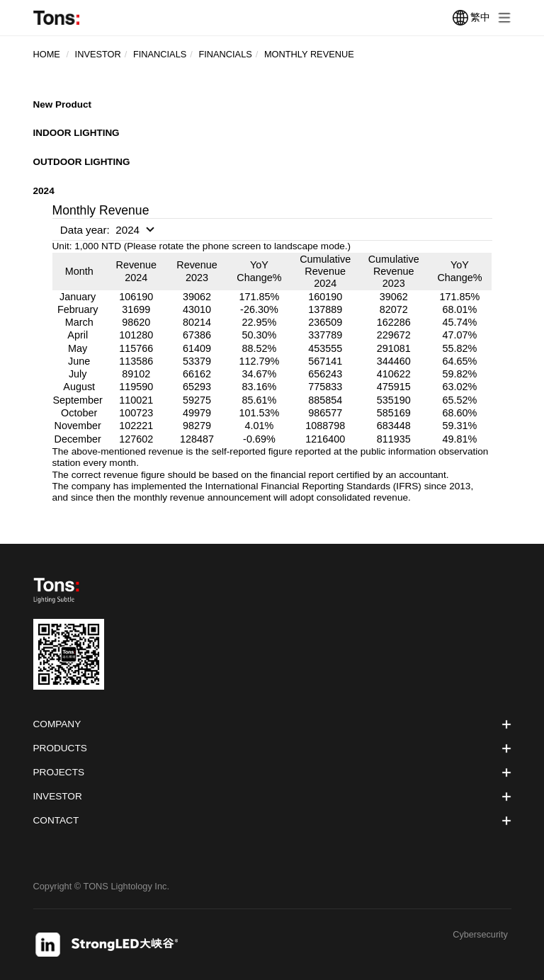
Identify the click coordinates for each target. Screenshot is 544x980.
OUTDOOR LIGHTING (82, 162)
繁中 (471, 18)
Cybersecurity (480, 935)
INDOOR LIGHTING (77, 133)
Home (47, 54)
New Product (63, 104)
